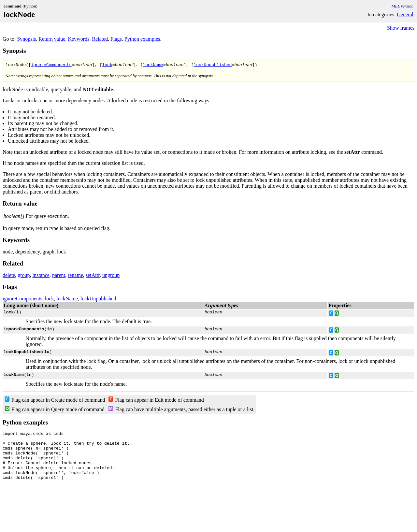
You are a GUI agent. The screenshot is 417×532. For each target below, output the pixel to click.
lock (107, 65)
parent (59, 276)
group (24, 276)
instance (41, 276)
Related (100, 39)
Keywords (79, 39)
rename (75, 276)
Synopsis (26, 39)
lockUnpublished (213, 65)
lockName (153, 65)
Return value (52, 39)
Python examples (142, 39)
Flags (116, 39)
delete (9, 276)
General (405, 14)
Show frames (401, 28)
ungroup (111, 276)
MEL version (403, 6)
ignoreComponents (51, 65)
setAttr (93, 276)
